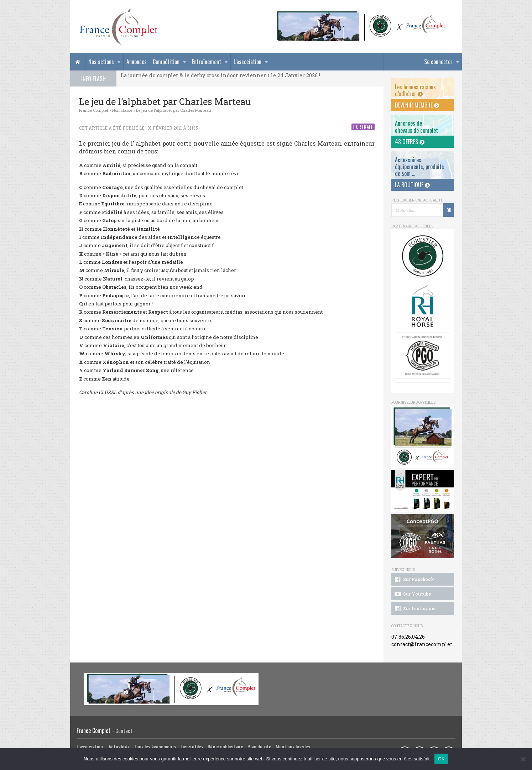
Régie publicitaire (225, 747)
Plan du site (259, 747)
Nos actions (101, 62)
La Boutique (412, 185)
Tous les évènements (155, 747)
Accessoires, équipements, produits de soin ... (419, 167)
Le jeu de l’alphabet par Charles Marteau (174, 110)
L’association (247, 62)
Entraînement (207, 62)
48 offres (410, 142)
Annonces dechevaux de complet (416, 127)
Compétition (166, 62)
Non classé (122, 110)
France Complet (94, 110)
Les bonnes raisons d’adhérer (415, 90)
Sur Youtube (412, 594)
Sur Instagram (415, 609)
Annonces (137, 62)
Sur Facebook (414, 580)
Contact (124, 731)
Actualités (119, 747)
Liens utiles (192, 747)
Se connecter (438, 62)
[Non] (523, 759)
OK (441, 759)
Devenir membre (417, 105)
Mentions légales (293, 747)
